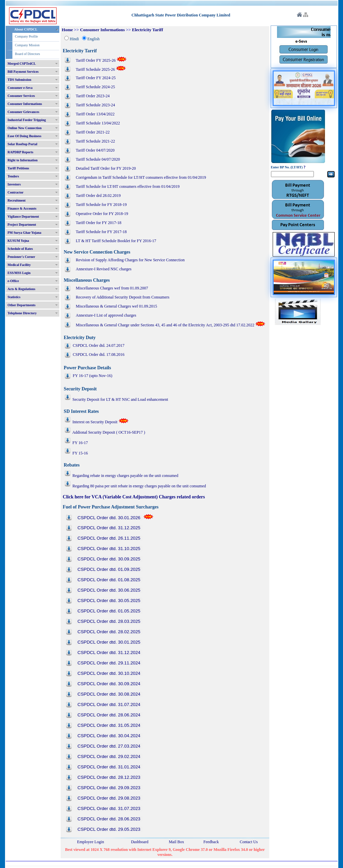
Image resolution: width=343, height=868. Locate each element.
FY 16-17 (80, 443)
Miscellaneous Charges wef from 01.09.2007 (112, 288)
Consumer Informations (25, 104)
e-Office (13, 281)
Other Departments (22, 305)
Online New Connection (25, 128)
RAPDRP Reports (21, 152)
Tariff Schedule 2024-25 (95, 87)
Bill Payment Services (23, 72)
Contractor (16, 192)
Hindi (74, 39)
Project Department (22, 225)
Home (67, 30)
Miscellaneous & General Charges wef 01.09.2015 (117, 306)
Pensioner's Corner (22, 257)
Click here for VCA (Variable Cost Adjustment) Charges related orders (134, 497)
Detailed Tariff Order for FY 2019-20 (106, 168)
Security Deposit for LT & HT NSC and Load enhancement (116, 399)
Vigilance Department (23, 216)
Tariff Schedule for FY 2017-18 (101, 232)
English (94, 39)
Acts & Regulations (22, 289)
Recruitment (17, 200)
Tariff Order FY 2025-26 (96, 60)
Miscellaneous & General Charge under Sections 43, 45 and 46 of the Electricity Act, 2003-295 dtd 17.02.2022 (165, 325)
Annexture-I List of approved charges (106, 315)
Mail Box (177, 842)
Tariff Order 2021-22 (93, 132)
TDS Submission (20, 80)
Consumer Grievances (24, 112)
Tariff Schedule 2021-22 (95, 141)
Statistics (14, 297)
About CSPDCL (26, 29)
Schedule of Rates (20, 249)
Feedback (211, 842)
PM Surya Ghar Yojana (25, 233)
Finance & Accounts (22, 208)
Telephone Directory (22, 313)
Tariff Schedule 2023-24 (95, 105)
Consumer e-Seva (20, 88)
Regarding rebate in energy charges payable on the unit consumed (125, 476)
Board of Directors (28, 54)
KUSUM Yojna (18, 241)
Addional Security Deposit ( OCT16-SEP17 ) (109, 432)
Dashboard (140, 842)
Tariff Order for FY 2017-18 (98, 223)
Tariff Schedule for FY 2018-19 (101, 205)
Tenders (13, 176)
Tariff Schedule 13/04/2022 (98, 123)
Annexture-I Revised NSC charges (104, 269)
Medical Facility (19, 265)
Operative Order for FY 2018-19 (102, 214)
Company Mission (27, 45)
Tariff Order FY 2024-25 (96, 78)
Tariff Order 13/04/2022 (95, 114)
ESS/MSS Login (19, 273)
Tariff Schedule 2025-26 (95, 69)
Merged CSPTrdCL (22, 64)
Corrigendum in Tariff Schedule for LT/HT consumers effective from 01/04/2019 (141, 177)
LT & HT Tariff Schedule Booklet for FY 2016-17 (116, 241)
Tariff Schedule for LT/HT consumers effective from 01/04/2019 (128, 186)
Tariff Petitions (18, 168)
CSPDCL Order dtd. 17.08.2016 (98, 355)
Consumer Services (21, 96)
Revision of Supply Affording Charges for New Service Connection (130, 260)
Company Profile (27, 36)
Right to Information (23, 160)
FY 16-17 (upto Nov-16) (92, 376)
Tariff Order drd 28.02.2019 (98, 196)
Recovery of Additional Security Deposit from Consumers (122, 297)
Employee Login (90, 842)
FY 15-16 (80, 453)
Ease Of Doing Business (25, 136)
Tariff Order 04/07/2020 (95, 150)
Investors (14, 184)
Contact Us (249, 842)
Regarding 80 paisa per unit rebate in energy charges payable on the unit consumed (139, 486)
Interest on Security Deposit (95, 422)
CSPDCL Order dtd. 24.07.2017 (98, 345)
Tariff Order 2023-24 (93, 96)
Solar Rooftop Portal (23, 144)
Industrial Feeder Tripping (27, 120)
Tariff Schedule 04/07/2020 (98, 159)
